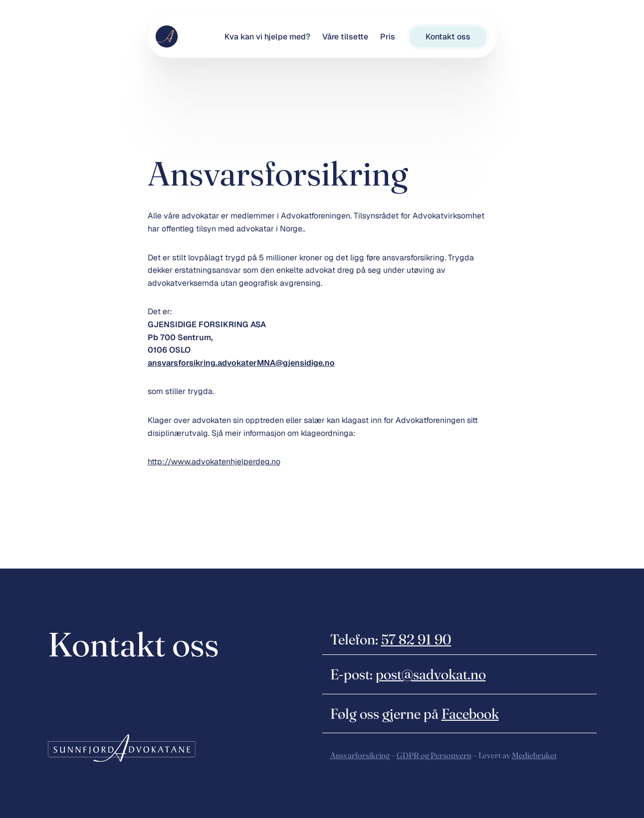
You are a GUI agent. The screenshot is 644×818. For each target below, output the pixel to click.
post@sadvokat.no (431, 674)
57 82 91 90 (416, 639)
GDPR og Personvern (434, 755)
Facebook (470, 714)
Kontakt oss (448, 37)
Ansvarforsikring (360, 755)
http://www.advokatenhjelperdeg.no (214, 462)
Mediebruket (534, 755)
